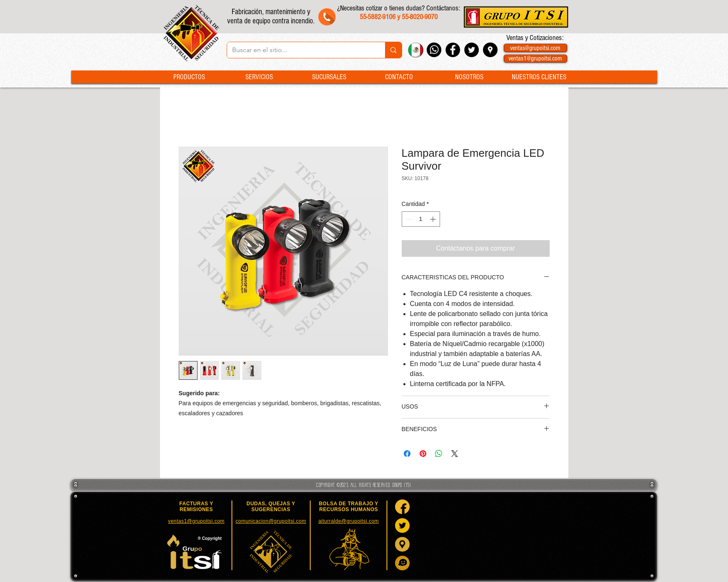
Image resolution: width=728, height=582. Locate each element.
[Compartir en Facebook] (407, 454)
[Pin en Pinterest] (423, 454)
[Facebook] (402, 507)
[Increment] (434, 219)
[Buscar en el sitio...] (300, 50)
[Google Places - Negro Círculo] (490, 50)
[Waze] (402, 563)
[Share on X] (455, 454)
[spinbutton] (421, 219)
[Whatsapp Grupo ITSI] (434, 50)
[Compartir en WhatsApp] (439, 454)
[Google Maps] (402, 544)
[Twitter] (402, 526)
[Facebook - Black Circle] (453, 50)
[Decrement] (408, 219)
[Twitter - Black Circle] (472, 50)
